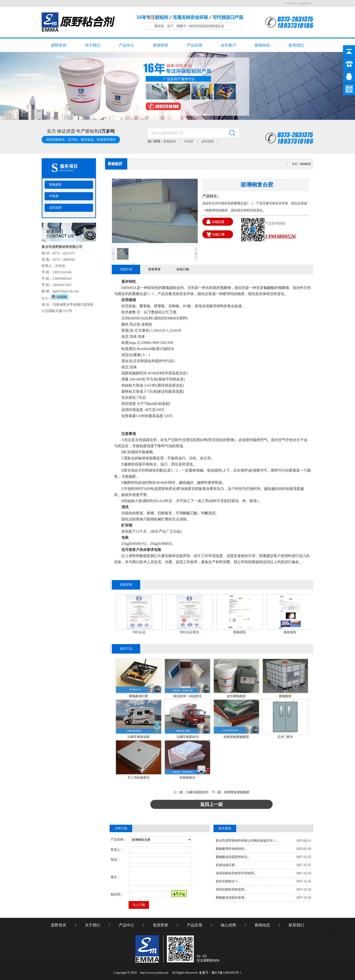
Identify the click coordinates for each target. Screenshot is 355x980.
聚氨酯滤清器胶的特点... (233, 857)
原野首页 (59, 45)
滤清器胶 (211, 141)
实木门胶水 (285, 737)
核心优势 (228, 925)
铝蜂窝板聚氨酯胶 (236, 737)
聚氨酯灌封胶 (139, 696)
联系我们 (306, 4)
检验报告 (240, 632)
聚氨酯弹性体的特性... (231, 849)
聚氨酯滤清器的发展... (231, 898)
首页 (295, 164)
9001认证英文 (189, 632)
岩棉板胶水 (187, 778)
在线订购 (183, 269)
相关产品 (126, 649)
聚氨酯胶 (174, 141)
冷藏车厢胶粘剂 (187, 737)
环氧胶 (192, 141)
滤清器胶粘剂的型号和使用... (236, 873)
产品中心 (291, 4)
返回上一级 (211, 804)
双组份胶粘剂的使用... (231, 889)
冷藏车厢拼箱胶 (139, 737)
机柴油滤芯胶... (227, 865)
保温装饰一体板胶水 (187, 696)
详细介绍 (126, 269)
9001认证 (139, 632)
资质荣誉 (161, 45)
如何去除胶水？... (228, 881)
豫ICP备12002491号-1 (227, 973)
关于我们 (93, 45)
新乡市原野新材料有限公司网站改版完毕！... (247, 841)
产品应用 (194, 45)
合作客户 (228, 45)
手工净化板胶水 (139, 778)
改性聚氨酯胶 (236, 696)
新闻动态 (262, 45)
